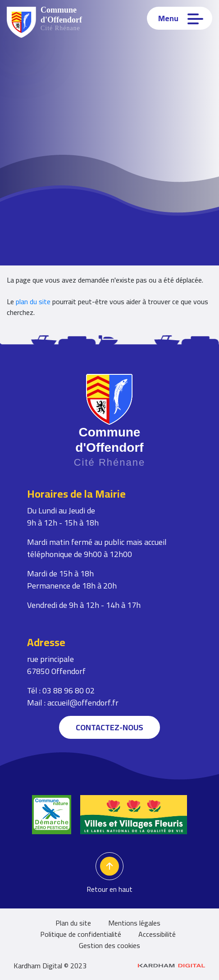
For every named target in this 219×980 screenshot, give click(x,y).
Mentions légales (134, 923)
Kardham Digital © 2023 (109, 966)
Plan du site (73, 923)
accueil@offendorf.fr (83, 703)
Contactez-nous (109, 727)
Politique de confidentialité (81, 934)
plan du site (33, 301)
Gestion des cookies (109, 945)
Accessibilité (157, 934)
